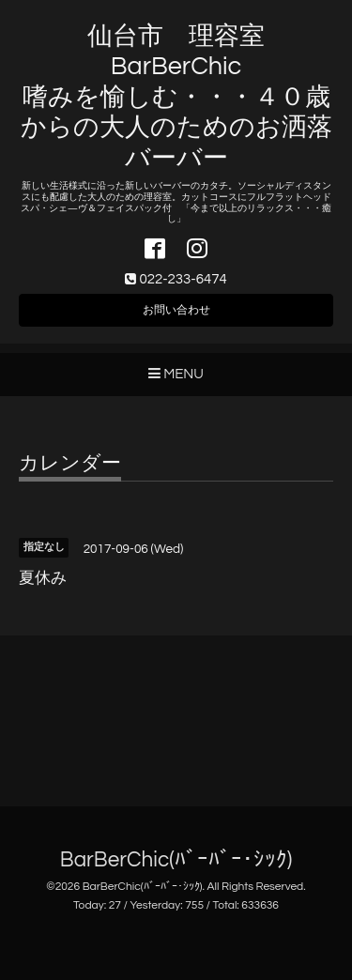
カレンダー (70, 463)
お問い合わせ (176, 310)
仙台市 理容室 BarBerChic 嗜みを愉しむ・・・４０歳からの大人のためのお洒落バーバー (176, 98)
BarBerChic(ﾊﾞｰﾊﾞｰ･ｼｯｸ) (176, 860)
